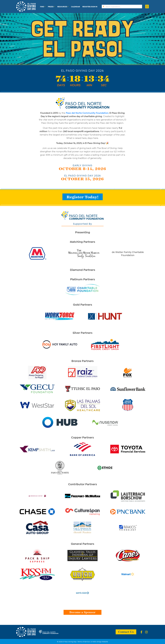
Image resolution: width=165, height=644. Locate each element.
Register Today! (83, 197)
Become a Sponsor (82, 612)
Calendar (75, 6)
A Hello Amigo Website (99, 641)
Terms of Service (84, 641)
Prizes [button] (51, 6)
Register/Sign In (90, 6)
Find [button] (42, 6)
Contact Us (126, 632)
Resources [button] (62, 6)
